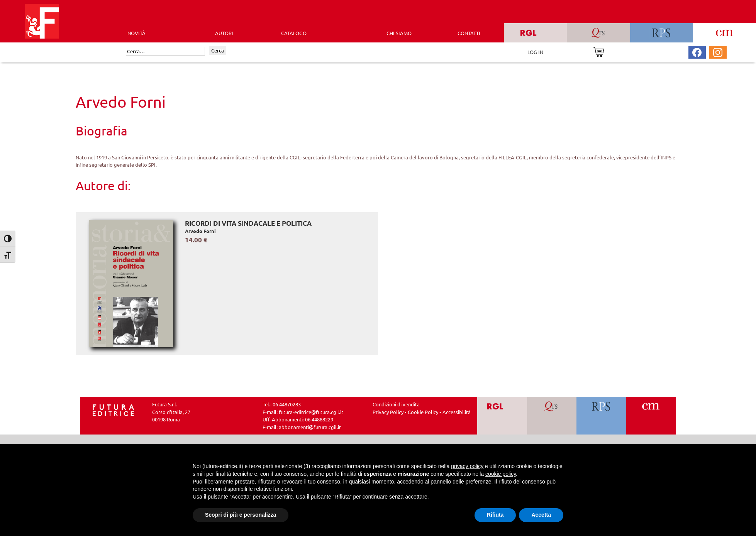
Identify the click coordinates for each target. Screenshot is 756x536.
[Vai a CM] (651, 416)
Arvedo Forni (200, 231)
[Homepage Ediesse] (114, 409)
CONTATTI (469, 33)
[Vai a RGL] (502, 416)
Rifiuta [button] (495, 515)
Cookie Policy (423, 412)
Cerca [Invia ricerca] (218, 50)
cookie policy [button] (501, 474)
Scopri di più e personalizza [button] (241, 515)
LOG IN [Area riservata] (535, 52)
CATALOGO (294, 33)
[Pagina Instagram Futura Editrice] (718, 52)
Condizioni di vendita (396, 404)
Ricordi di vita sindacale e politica (248, 223)
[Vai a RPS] (601, 416)
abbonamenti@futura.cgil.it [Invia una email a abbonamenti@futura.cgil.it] (310, 427)
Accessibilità (457, 412)
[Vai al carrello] (599, 51)
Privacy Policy (388, 412)
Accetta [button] (541, 515)
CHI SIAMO (399, 33)
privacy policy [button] (467, 466)
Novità (136, 33)
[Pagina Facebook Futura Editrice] (697, 52)
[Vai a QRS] (552, 416)
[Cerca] (165, 51)
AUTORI (224, 33)
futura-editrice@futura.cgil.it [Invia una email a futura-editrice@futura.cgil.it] (311, 412)
